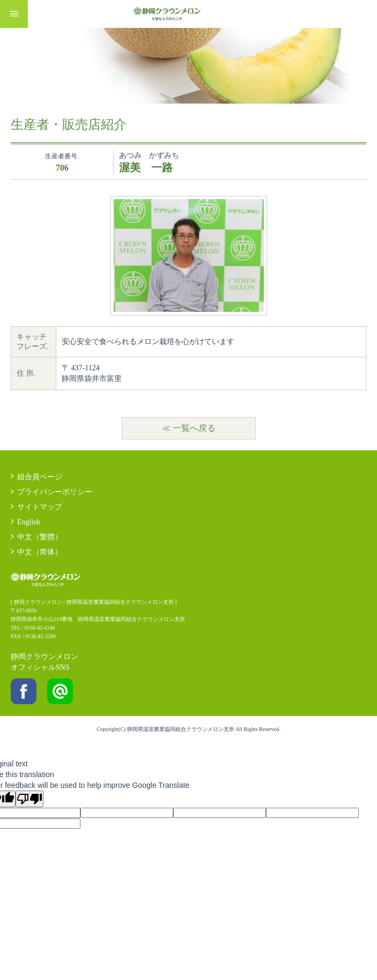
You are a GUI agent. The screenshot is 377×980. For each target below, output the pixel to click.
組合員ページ (40, 477)
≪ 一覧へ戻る (189, 428)
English (29, 522)
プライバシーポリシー (55, 492)
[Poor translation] (29, 799)
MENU (14, 14)
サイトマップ (40, 507)
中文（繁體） (40, 537)
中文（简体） (40, 552)
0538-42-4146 (40, 628)
